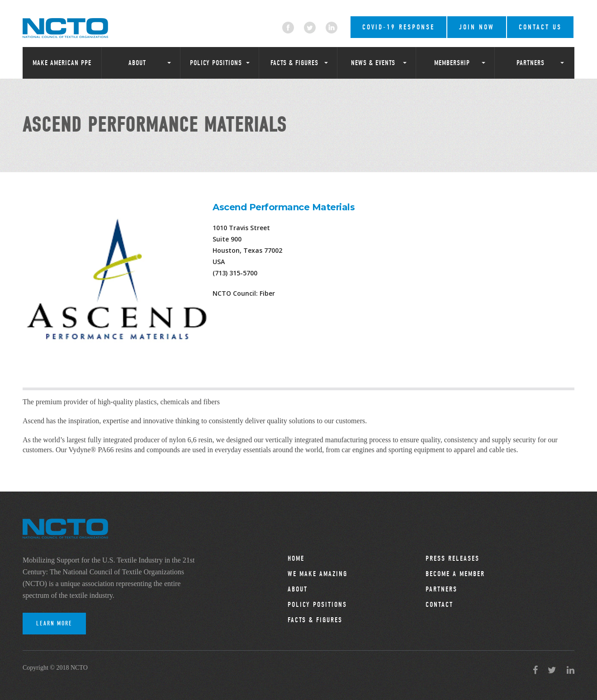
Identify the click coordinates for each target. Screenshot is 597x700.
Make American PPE (62, 63)
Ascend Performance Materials (284, 207)
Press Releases (452, 558)
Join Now (477, 27)
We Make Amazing (317, 574)
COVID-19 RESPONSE (398, 27)
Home (296, 558)
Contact (439, 605)
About (137, 63)
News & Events (373, 63)
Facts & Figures (294, 63)
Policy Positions (216, 63)
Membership (452, 63)
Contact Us (540, 27)
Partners (531, 63)
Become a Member (455, 574)
